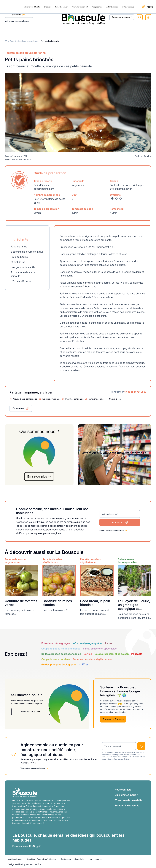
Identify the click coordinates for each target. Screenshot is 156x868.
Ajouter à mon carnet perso (25, 399)
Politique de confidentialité (73, 859)
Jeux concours (96, 859)
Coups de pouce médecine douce (61, 649)
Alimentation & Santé (14, 31)
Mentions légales (15, 859)
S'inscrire (19, 15)
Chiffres (84, 664)
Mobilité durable (109, 31)
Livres (109, 643)
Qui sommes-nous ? (126, 795)
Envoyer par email (96, 399)
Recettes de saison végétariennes (93, 659)
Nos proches (91, 31)
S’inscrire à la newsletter (129, 800)
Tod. (40, 864)
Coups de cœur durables (56, 659)
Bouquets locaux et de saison (112, 654)
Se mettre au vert (49, 31)
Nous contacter (123, 790)
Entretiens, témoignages (56, 643)
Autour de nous (128, 31)
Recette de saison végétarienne (24, 41)
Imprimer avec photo (51, 399)
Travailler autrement (71, 31)
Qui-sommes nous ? (122, 17)
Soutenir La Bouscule (113, 719)
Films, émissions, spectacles (100, 649)
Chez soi (32, 31)
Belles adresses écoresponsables (61, 654)
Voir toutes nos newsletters (17, 21)
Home (6, 41)
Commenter (18, 408)
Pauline (148, 156)
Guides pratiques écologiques (59, 664)
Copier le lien (115, 399)
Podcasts (137, 654)
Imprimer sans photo (74, 399)
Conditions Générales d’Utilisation (42, 859)
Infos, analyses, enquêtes (88, 643)
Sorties (88, 654)
